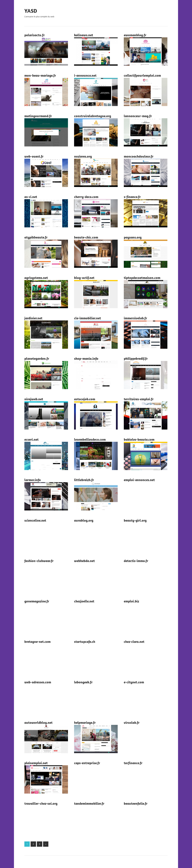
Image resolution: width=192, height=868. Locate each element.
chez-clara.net (134, 642)
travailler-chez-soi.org (41, 803)
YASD (31, 11)
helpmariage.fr (85, 722)
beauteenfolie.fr (136, 803)
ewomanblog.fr (135, 35)
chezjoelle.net (84, 601)
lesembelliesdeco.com (90, 439)
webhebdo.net (84, 561)
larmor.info (33, 480)
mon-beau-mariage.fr (40, 75)
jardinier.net (33, 318)
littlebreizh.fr (84, 480)
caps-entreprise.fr (87, 763)
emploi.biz (131, 601)
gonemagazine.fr (37, 601)
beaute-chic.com (86, 237)
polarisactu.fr (35, 35)
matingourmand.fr (38, 116)
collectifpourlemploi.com (142, 75)
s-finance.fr (132, 197)
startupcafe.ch (85, 642)
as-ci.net (31, 197)
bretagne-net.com (37, 642)
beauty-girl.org (135, 520)
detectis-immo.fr (136, 561)
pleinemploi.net (36, 763)
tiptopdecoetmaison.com (142, 278)
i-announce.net (85, 75)
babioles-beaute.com (139, 439)
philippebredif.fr (136, 358)
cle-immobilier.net (87, 318)
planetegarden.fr (37, 358)
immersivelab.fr (135, 318)
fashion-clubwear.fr (39, 561)
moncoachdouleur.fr (139, 156)
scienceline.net (35, 520)
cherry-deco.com (86, 197)
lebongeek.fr (83, 682)
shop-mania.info (86, 358)
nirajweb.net (34, 399)
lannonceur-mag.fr (138, 116)
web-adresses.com (38, 682)
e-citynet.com (134, 682)
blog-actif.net (84, 278)
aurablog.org (84, 520)
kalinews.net (84, 35)
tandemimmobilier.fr (89, 803)
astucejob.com (85, 399)
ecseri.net (31, 439)
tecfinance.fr (133, 763)
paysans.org (133, 237)
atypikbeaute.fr (36, 237)
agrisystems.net (36, 278)
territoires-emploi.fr (139, 399)
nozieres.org (83, 156)
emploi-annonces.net (139, 480)
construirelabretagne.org (93, 116)
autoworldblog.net (38, 722)
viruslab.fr (132, 722)
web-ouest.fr (34, 156)
